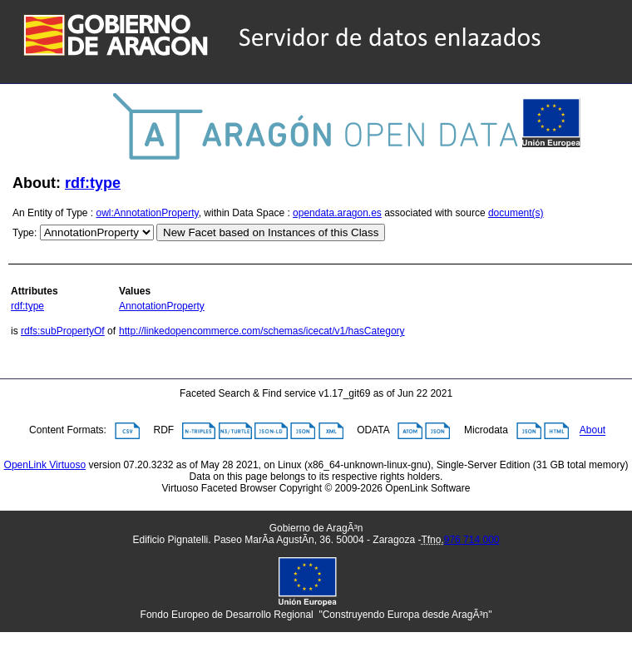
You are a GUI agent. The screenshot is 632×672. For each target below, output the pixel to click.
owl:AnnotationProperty (148, 213)
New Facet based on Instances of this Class (271, 232)
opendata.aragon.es (337, 213)
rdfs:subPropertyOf (63, 331)
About (592, 431)
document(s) (516, 213)
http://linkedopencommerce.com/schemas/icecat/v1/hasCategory (262, 331)
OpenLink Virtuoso (45, 465)
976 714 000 (472, 540)
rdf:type (93, 183)
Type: (25, 233)
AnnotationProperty (162, 306)
